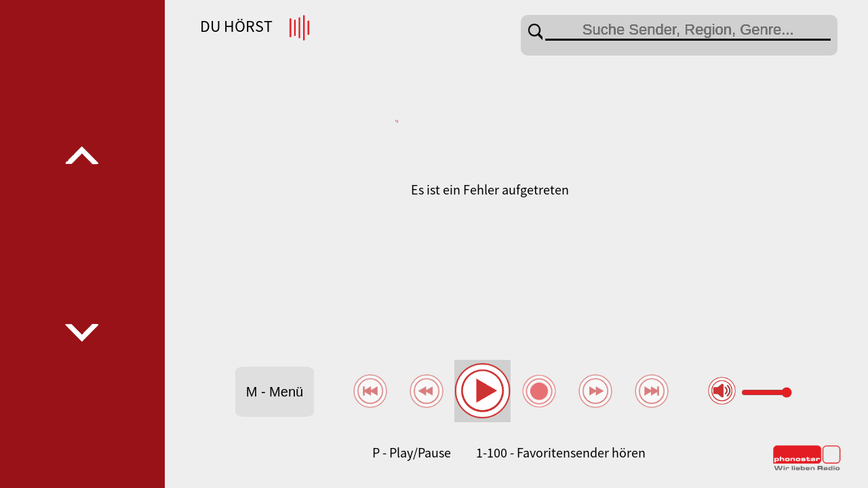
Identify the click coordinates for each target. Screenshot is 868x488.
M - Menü (275, 392)
